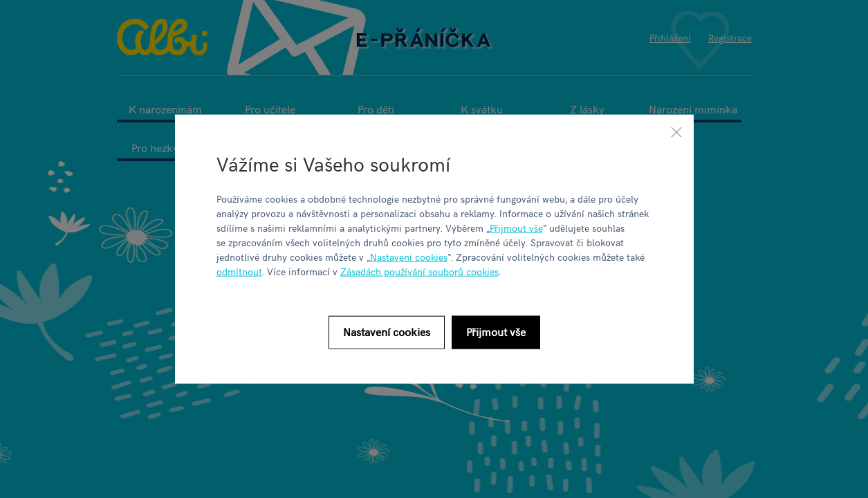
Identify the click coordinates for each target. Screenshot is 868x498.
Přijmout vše (516, 227)
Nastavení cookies (409, 256)
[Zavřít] (676, 132)
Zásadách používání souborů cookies (419, 271)
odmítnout (239, 271)
